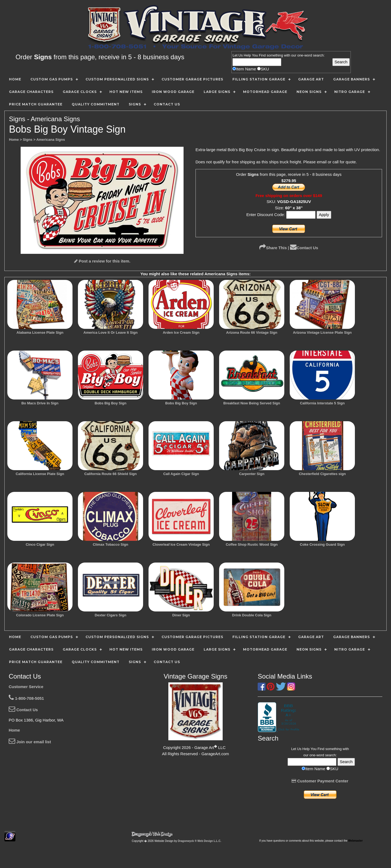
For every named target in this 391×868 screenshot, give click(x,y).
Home (14, 730)
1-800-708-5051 (26, 698)
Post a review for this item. (102, 261)
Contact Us (304, 248)
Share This (273, 248)
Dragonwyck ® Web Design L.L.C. (200, 841)
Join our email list (30, 742)
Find (262, 55)
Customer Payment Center (320, 781)
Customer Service (26, 687)
